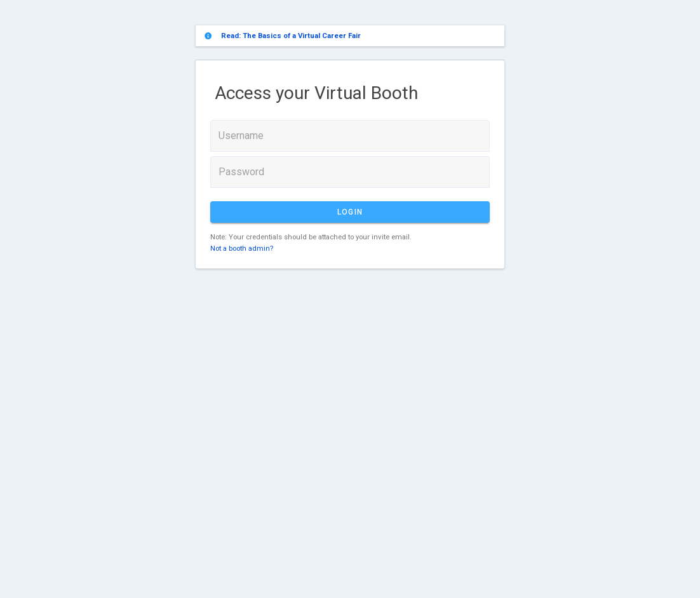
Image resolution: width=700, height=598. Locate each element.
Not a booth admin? (242, 248)
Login (350, 212)
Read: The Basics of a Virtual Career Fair (291, 36)
